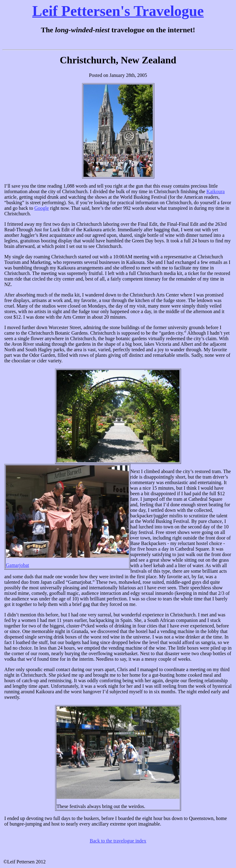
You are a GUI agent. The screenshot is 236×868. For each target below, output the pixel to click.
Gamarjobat (18, 565)
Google (42, 208)
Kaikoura (216, 191)
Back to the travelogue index (118, 841)
